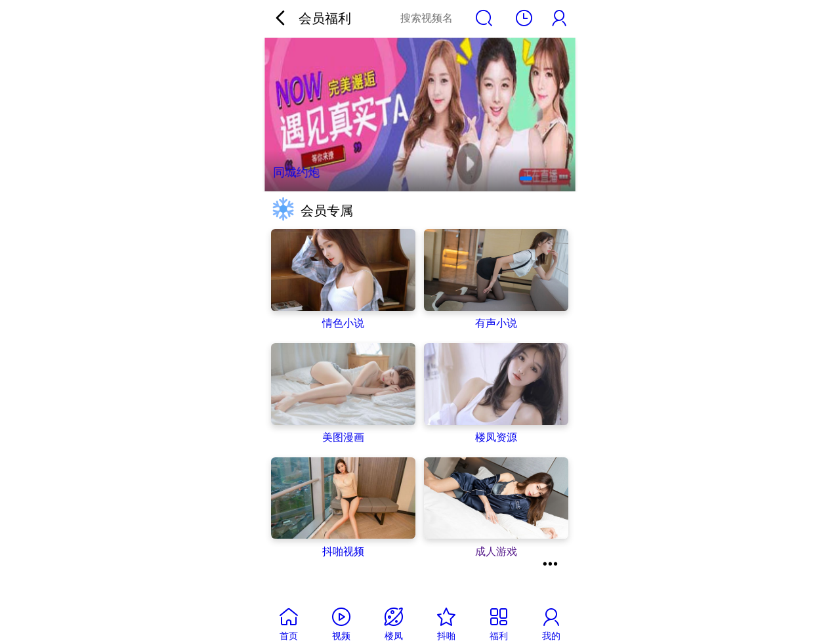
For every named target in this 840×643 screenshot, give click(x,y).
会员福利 (325, 18)
